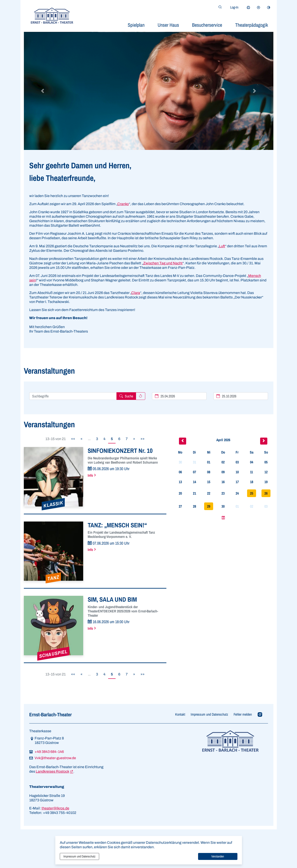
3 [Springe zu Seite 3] (97, 439)
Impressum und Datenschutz (79, 856)
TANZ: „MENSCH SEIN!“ (117, 525)
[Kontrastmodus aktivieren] (269, 7)
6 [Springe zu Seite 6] (119, 439)
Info (90, 475)
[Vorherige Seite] (82, 439)
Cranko (123, 204)
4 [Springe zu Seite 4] (104, 439)
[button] (43, 91)
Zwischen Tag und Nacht (163, 263)
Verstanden (218, 856)
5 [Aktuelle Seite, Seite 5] (112, 439)
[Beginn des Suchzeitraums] (179, 396)
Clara (136, 293)
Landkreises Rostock (52, 771)
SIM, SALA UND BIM (112, 599)
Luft (222, 246)
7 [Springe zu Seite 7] (127, 439)
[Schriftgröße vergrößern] (259, 7)
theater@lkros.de (55, 808)
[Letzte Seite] (143, 439)
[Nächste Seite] (134, 439)
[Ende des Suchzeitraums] (241, 396)
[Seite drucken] (248, 7)
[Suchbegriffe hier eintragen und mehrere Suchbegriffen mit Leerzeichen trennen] (73, 396)
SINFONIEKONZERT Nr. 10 (120, 451)
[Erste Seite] (73, 439)
